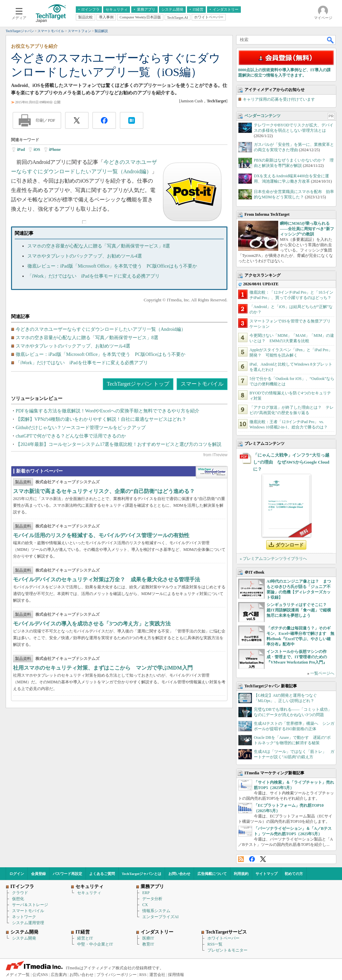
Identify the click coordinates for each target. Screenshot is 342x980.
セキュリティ (89, 893)
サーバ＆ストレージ (30, 905)
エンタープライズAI (160, 917)
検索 (331, 40)
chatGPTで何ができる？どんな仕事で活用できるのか (71, 436)
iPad (21, 150)
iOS (37, 150)
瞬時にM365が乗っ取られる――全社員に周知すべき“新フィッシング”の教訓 (307, 229)
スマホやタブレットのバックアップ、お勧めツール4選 (85, 256)
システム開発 (24, 938)
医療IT (148, 938)
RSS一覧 (215, 944)
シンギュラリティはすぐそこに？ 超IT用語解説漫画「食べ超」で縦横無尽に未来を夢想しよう (299, 610)
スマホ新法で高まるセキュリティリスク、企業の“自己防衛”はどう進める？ (104, 491)
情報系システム (156, 911)
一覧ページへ (322, 673)
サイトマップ (267, 874)
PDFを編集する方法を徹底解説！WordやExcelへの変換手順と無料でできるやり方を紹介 (108, 411)
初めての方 (294, 874)
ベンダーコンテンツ (263, 116)
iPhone (55, 150)
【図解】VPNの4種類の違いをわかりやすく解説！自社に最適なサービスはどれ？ (101, 419)
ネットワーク (24, 917)
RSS (241, 859)
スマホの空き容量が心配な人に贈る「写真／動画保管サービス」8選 (99, 246)
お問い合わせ (179, 874)
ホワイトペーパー (223, 938)
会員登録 (38, 874)
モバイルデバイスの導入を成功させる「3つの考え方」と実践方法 (92, 624)
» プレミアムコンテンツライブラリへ (273, 559)
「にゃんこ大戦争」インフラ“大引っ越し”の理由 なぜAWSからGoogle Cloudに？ (291, 462)
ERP (146, 893)
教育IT (148, 944)
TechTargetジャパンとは (142, 874)
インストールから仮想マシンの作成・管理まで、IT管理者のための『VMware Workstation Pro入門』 (297, 657)
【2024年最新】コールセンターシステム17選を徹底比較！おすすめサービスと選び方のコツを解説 (119, 444)
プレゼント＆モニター (227, 950)
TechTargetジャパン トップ (138, 384)
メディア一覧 (18, 975)
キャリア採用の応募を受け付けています (279, 99)
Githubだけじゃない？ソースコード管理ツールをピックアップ (81, 428)
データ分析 (152, 899)
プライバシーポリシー (117, 975)
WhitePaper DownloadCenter (212, 472)
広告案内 (59, 975)
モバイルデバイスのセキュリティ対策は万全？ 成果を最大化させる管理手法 (107, 579)
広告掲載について (212, 874)
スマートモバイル (202, 384)
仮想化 (18, 899)
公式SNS (40, 975)
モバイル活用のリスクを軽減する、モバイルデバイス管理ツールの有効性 (101, 535)
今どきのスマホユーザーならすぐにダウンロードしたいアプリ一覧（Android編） (101, 329)
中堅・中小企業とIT (95, 944)
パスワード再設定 (67, 874)
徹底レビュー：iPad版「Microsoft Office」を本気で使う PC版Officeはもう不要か (112, 266)
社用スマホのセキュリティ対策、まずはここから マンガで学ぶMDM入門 (103, 668)
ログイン (17, 874)
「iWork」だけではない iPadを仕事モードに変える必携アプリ (94, 276)
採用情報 (176, 975)
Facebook (252, 859)
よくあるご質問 (102, 874)
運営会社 (157, 975)
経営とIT (85, 938)
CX (145, 905)
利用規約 (241, 874)
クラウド (20, 893)
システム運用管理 (28, 923)
